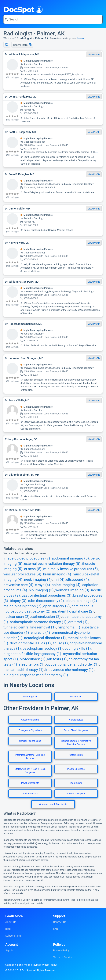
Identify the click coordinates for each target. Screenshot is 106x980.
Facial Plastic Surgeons (76, 730)
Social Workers (30, 794)
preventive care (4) (18, 585)
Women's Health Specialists (53, 804)
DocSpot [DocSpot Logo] (22, 9)
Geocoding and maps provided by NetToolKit (31, 965)
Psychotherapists (30, 783)
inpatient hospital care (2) (73, 611)
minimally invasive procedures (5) (71, 569)
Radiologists (76, 783)
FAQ (56, 929)
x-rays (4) (43, 585)
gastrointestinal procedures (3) (47, 596)
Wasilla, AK (76, 697)
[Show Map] (7, 45)
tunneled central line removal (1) (30, 627)
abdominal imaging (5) (70, 558)
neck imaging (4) (38, 580)
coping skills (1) (78, 649)
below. (81, 38)
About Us (11, 922)
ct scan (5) (33, 569)
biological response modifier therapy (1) (36, 675)
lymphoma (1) (69, 627)
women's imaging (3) (72, 590)
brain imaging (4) (57, 574)
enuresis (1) (40, 633)
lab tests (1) (57, 659)
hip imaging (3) (41, 590)
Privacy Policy (61, 950)
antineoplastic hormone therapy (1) (38, 622)
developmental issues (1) (30, 643)
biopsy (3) (18, 601)
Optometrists (76, 755)
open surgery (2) (57, 606)
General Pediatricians (30, 741)
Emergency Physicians (30, 730)
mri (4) (59, 580)
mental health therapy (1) (24, 670)
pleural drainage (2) (81, 601)
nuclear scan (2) (16, 617)
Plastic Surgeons (76, 769)
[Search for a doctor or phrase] (53, 19)
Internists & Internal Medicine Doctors (30, 757)
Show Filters (22, 45)
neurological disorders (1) (45, 638)
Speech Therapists (76, 794)
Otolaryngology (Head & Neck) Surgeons (30, 771)
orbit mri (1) (78, 622)
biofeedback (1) (33, 659)
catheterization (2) (46, 617)
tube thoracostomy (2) (46, 601)
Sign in (9, 950)
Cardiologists (76, 720)
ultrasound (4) (78, 580)
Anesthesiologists (30, 720)
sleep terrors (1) (32, 664)
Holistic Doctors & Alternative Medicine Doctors (76, 743)
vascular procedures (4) (22, 574)
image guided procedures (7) (27, 558)
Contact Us (60, 922)
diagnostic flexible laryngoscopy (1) (32, 654)
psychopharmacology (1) (43, 649)
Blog (8, 929)
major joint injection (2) (22, 606)
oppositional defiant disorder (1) (72, 664)
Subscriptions (13, 936)
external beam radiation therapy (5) (52, 564)
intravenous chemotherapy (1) (69, 670)
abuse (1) (60, 643)
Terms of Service (63, 957)
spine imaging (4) (66, 585)
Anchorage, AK (30, 697)
